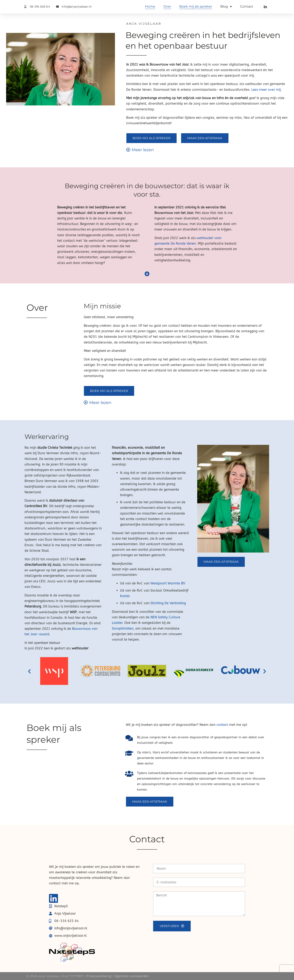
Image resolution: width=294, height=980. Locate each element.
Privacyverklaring (99, 976)
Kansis (125, 596)
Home (150, 6)
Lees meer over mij (266, 90)
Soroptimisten (123, 628)
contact (222, 725)
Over (167, 6)
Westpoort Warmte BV (168, 583)
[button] (29, 671)
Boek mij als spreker (196, 6)
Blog (226, 7)
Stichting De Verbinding (168, 603)
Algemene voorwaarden (132, 976)
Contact (247, 6)
